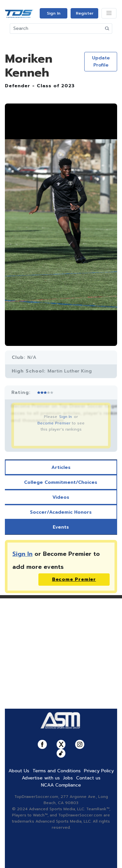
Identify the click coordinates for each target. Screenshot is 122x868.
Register (85, 13)
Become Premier (54, 423)
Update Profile (101, 61)
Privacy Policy (99, 771)
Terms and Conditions (57, 771)
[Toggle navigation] (109, 13)
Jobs (68, 778)
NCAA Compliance (61, 785)
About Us (19, 771)
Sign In (54, 13)
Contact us (88, 778)
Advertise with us (41, 778)
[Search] (56, 29)
